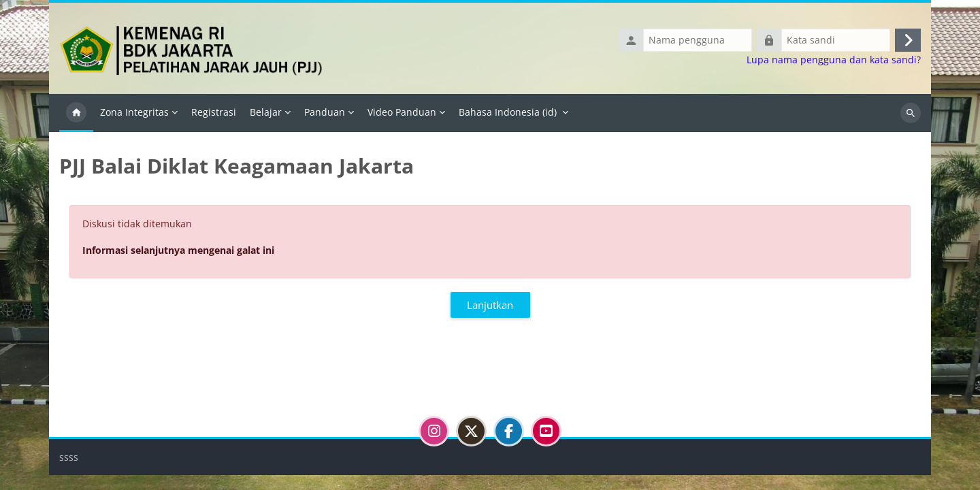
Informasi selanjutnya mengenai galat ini (178, 250)
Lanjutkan (490, 305)
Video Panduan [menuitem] (402, 112)
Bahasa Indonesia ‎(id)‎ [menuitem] (508, 112)
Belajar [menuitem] (266, 112)
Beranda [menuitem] (76, 113)
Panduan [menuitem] (325, 112)
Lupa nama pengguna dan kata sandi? (834, 60)
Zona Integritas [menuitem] (134, 112)
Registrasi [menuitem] (214, 112)
